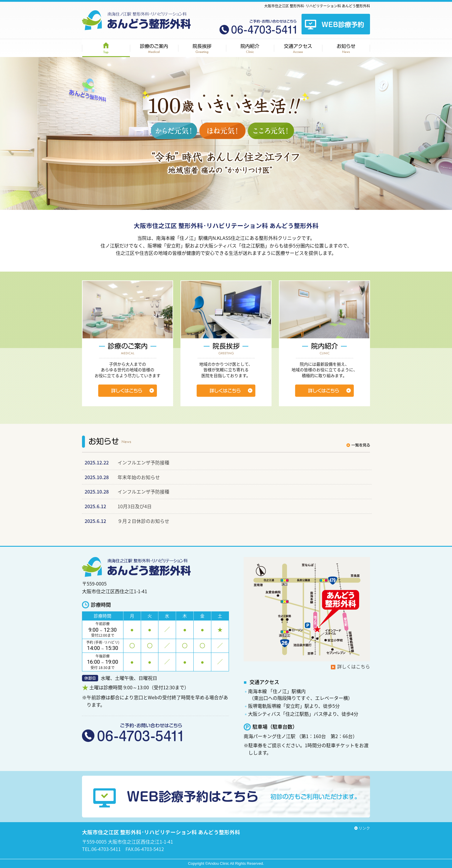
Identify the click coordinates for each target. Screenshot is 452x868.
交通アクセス (298, 48)
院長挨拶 (202, 48)
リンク (364, 828)
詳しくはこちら (354, 666)
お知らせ (346, 48)
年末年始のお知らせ (139, 477)
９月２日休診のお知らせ (143, 521)
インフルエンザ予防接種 (143, 462)
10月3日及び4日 (135, 506)
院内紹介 (250, 48)
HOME (106, 48)
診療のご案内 (154, 48)
